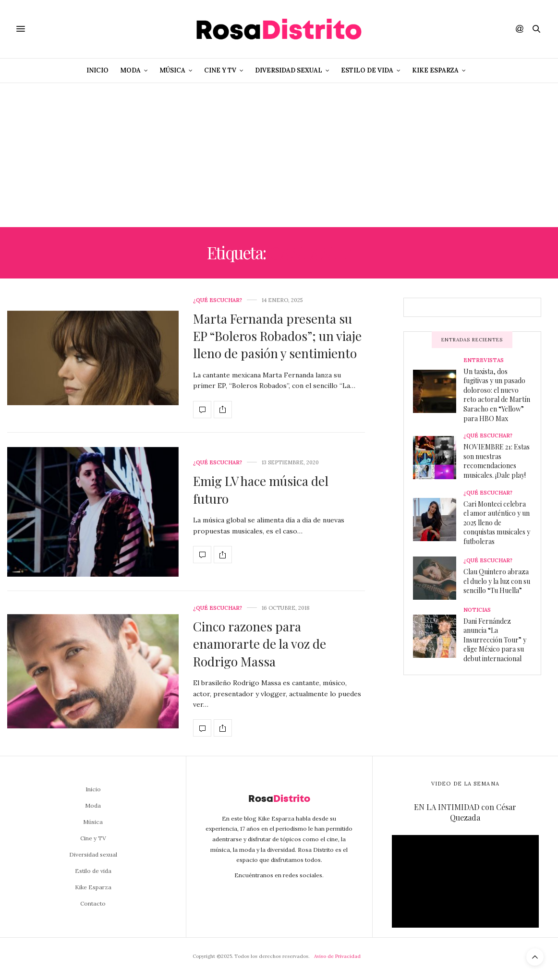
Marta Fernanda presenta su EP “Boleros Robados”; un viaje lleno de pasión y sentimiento (277, 336)
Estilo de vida (367, 70)
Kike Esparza (435, 70)
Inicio (97, 70)
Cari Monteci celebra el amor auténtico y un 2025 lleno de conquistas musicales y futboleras (497, 523)
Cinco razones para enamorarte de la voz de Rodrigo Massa (260, 644)
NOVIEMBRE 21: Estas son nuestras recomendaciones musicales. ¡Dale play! (497, 461)
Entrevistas (484, 360)
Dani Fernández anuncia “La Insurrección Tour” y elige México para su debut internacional (495, 640)
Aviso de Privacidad (337, 956)
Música (172, 70)
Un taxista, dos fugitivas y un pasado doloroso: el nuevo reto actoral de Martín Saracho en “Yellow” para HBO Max (497, 395)
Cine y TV (220, 70)
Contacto (93, 903)
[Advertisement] (279, 155)
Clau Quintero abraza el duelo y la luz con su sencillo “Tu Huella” (497, 581)
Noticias (477, 610)
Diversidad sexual (289, 70)
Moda (130, 70)
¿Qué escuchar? (218, 300)
